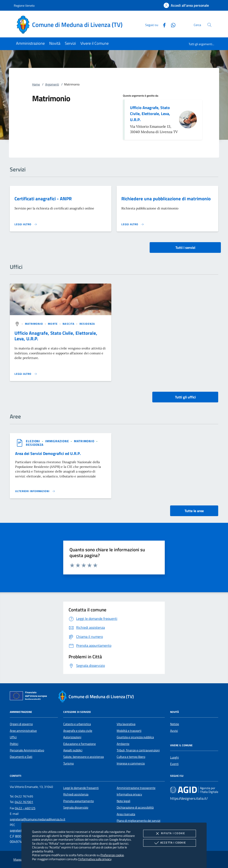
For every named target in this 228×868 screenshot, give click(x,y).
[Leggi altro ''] (26, 374)
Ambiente (123, 744)
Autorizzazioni (72, 737)
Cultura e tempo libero (131, 757)
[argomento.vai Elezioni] (33, 441)
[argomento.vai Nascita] (69, 324)
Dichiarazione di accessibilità (135, 807)
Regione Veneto (24, 5)
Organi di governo (21, 724)
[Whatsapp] (171, 25)
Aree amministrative (23, 731)
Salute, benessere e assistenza (83, 757)
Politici (14, 744)
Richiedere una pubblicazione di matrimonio (166, 199)
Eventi (174, 764)
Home (36, 84)
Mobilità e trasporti (129, 731)
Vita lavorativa (126, 724)
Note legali (123, 801)
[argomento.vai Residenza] (87, 324)
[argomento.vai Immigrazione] (58, 441)
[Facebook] (163, 25)
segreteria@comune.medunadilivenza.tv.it (38, 819)
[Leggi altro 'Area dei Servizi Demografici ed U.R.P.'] (35, 491)
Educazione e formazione (79, 744)
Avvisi (174, 731)
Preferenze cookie (112, 855)
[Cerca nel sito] (209, 25)
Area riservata (126, 814)
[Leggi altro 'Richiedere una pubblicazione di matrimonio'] (133, 224)
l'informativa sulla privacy (95, 859)
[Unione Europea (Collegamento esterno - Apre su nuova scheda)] (30, 697)
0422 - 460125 (25, 808)
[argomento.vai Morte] (53, 324)
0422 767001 (24, 802)
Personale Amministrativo (27, 750)
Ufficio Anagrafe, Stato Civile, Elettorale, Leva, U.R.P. (150, 114)
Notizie (175, 724)
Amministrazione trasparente (136, 788)
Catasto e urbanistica (77, 724)
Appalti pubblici (73, 750)
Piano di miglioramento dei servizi (138, 821)
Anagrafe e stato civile (78, 731)
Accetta (170, 843)
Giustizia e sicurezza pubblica (135, 737)
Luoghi (174, 757)
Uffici (13, 737)
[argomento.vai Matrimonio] (34, 324)
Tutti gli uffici (185, 397)
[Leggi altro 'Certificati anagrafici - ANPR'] (26, 224)
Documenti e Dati (21, 757)
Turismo (68, 763)
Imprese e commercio (131, 763)
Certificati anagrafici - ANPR (43, 199)
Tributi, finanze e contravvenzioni (138, 750)
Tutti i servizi (185, 247)
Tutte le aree (194, 511)
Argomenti (52, 84)
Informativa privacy (129, 794)
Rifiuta (169, 834)
